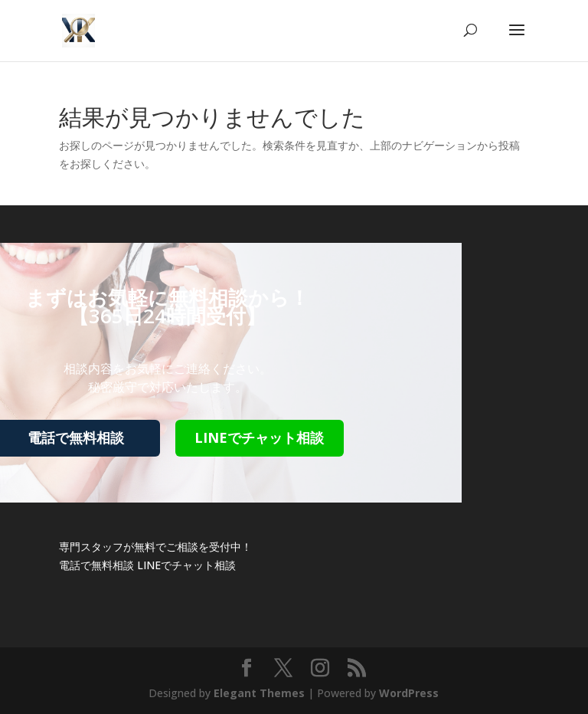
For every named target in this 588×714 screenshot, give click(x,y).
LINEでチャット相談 (259, 437)
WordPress (409, 693)
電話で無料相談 (96, 565)
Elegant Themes (259, 693)
